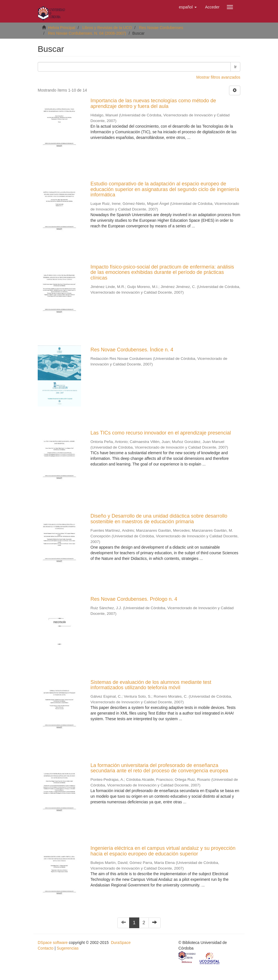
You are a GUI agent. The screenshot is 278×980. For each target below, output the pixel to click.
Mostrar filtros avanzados (218, 77)
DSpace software (53, 943)
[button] (188, 7)
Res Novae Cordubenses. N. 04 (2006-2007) (87, 33)
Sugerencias (68, 948)
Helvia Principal (62, 28)
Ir (235, 67)
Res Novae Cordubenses (161, 28)
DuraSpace (121, 943)
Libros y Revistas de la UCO (107, 28)
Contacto (46, 948)
